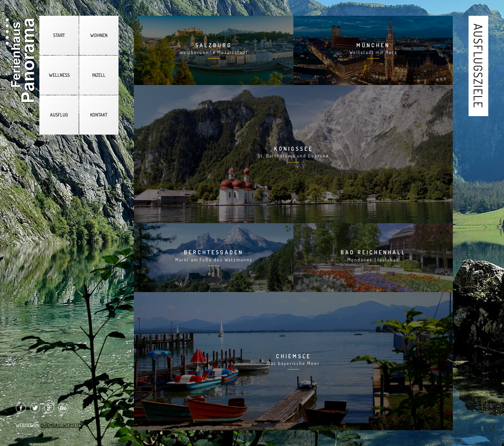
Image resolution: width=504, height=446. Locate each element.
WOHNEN (99, 35)
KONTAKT (99, 115)
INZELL (99, 75)
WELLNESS (59, 75)
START (59, 35)
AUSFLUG (59, 115)
